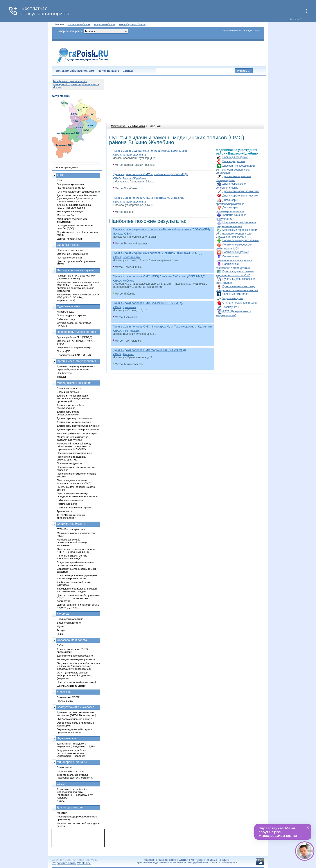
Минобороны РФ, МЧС (72, 762)
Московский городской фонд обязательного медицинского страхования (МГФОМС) (237, 233)
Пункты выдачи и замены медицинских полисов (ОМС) (74, 482)
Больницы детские (234, 161)
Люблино (128, 281)
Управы (61, 377)
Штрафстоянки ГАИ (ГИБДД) (74, 355)
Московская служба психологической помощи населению (72, 542)
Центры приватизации (70, 239)
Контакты (197, 860)
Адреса (149, 860)
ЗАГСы (61, 801)
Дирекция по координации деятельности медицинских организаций (235, 169)
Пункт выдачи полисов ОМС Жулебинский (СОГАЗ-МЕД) (150, 174)
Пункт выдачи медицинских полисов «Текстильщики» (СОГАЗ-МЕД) (157, 253)
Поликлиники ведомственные (241, 240)
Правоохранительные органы (76, 332)
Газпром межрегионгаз (70, 184)
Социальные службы (71, 524)
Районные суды (66, 319)
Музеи (61, 626)
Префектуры (64, 373)
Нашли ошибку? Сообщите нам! (241, 31)
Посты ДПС (64, 351)
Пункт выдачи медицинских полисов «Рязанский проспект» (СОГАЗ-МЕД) (161, 229)
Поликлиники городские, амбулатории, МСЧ (71, 458)
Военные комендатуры (70, 771)
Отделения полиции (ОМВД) (74, 347)
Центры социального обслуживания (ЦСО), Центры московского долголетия (78, 598)
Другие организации (70, 807)
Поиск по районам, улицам (75, 71)
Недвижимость (67, 738)
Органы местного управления (76, 361)
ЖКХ (60, 175)
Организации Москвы (128, 126)
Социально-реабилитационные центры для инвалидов (75, 564)
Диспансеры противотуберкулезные (78, 426)
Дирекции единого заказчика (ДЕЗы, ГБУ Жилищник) (74, 206)
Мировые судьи (66, 312)
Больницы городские (235, 157)
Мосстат (62, 813)
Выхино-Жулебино (134, 155)
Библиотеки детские (69, 623)
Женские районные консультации (77, 433)
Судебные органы (69, 306)
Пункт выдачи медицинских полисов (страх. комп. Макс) (150, 151)
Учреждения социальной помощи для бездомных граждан (77, 590)
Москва (117, 234)
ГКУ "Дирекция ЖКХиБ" (71, 188)
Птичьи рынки (65, 701)
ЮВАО (117, 155)
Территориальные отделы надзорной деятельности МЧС (75, 776)
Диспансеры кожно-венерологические (68, 413)
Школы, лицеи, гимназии (71, 686)
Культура (63, 614)
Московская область (79, 24)
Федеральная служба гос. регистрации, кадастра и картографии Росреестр (72, 753)
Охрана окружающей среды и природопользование (74, 731)
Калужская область (104, 24)
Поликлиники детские (236, 252)
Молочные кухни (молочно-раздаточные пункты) (73, 438)
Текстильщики (132, 257)
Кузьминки (129, 307)
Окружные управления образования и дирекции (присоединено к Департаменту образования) (78, 666)
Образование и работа (72, 640)
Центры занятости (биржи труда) (76, 682)
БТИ (59, 180)
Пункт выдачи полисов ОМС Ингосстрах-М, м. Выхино (148, 198)
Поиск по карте (108, 71)
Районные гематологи (236, 294)
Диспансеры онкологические (240, 196)
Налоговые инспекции (70, 250)
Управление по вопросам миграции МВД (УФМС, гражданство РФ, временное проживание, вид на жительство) (78, 286)
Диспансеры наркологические (241, 191)
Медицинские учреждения (74, 383)
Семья (61, 784)
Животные (64, 692)
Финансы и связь (68, 245)
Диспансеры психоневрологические (78, 429)
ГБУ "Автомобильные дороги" (75, 719)
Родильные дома (233, 298)
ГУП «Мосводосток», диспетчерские (78, 192)
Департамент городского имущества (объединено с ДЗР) (76, 745)
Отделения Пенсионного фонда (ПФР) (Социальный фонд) (76, 550)
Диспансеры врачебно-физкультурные (71, 406)
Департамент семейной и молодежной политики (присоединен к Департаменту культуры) (75, 793)
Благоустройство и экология (75, 707)
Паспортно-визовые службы (75, 270)
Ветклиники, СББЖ (68, 697)
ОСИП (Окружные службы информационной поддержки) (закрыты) (75, 675)
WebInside (84, 863)
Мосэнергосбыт (66, 215)
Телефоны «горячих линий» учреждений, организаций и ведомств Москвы (76, 84)
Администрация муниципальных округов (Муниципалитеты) (76, 368)
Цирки (60, 634)
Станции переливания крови (240, 303)
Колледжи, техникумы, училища (76, 659)
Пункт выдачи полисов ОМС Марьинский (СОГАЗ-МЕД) (149, 350)
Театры (61, 630)
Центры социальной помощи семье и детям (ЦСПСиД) (78, 606)
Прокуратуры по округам (71, 315)
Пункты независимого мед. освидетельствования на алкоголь (77, 495)
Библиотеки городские (70, 619)
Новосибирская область (132, 24)
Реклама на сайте (217, 860)
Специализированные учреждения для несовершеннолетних (77, 577)
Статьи (128, 71)
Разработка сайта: (64, 863)
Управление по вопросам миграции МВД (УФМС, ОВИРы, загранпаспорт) (78, 297)
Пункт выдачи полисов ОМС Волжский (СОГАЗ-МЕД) (148, 303)
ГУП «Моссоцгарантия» (71, 529)
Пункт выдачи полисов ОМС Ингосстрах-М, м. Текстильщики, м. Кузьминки (162, 327)
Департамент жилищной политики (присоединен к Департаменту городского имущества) (77, 198)
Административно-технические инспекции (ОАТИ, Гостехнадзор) (76, 714)
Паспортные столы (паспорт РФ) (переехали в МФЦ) (76, 277)
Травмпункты (231, 307)
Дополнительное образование (75, 656)
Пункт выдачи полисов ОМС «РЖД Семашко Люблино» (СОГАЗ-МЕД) (159, 276)
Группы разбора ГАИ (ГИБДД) (75, 337)
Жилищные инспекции (70, 211)
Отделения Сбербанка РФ (72, 254)
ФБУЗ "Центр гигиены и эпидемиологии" (71, 516)
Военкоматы (64, 767)
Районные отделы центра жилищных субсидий (72, 557)
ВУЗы (60, 645)
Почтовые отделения (69, 257)
